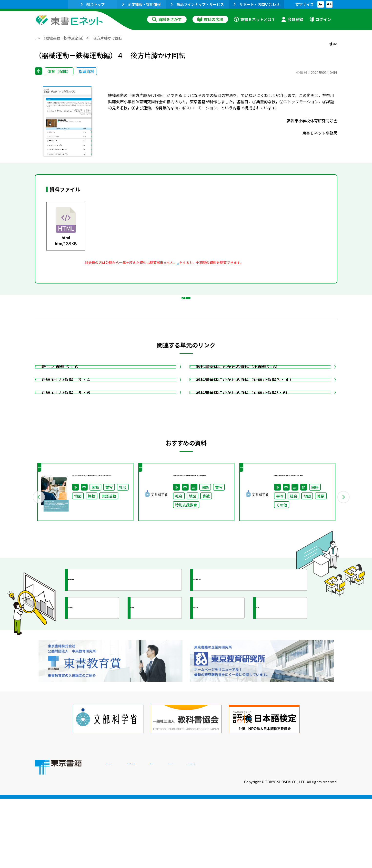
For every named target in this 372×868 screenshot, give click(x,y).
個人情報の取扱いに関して (314, 835)
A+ (329, 4)
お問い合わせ (227, 835)
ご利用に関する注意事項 (179, 835)
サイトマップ (264, 835)
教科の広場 (210, 19)
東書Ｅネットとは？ (255, 19)
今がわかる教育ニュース (227, 671)
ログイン (320, 19)
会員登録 (292, 19)
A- (321, 4)
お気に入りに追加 (316, 48)
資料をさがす (167, 19)
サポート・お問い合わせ (257, 4)
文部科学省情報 (93, 699)
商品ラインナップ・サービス (197, 4)
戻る (186, 323)
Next (344, 579)
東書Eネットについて (124, 835)
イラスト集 (277, 699)
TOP (39, 38)
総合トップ (93, 4)
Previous (28, 579)
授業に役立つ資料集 (97, 671)
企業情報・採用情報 (141, 4)
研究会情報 (151, 699)
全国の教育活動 (218, 699)
